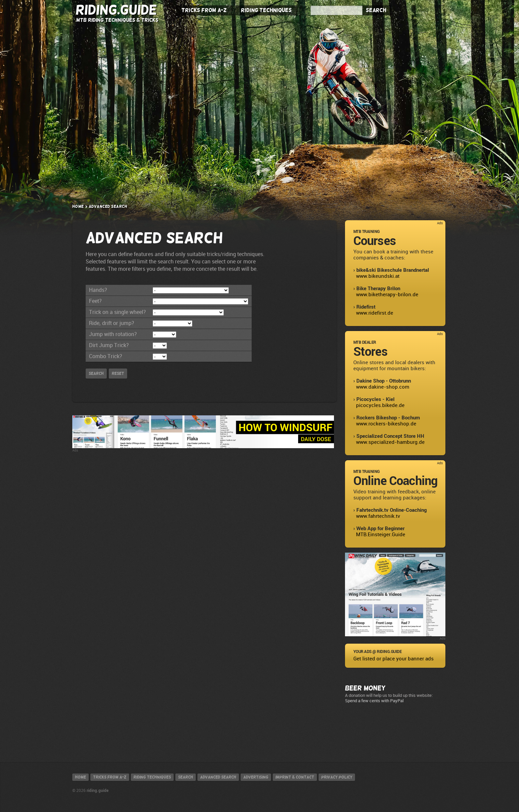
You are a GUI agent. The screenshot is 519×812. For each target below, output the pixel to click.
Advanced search (218, 777)
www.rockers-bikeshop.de (386, 424)
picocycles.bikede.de (380, 405)
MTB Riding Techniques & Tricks (117, 20)
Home (78, 207)
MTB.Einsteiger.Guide (381, 535)
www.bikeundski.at (378, 276)
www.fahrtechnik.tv (378, 516)
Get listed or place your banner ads (394, 659)
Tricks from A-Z (204, 10)
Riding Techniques (266, 10)
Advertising (256, 777)
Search (376, 10)
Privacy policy (337, 777)
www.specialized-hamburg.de (390, 442)
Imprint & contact (295, 777)
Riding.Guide (116, 10)
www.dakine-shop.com (383, 387)
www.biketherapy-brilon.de (387, 295)
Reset (118, 374)
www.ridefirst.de (375, 313)
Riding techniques (152, 777)
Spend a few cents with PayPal (374, 701)
